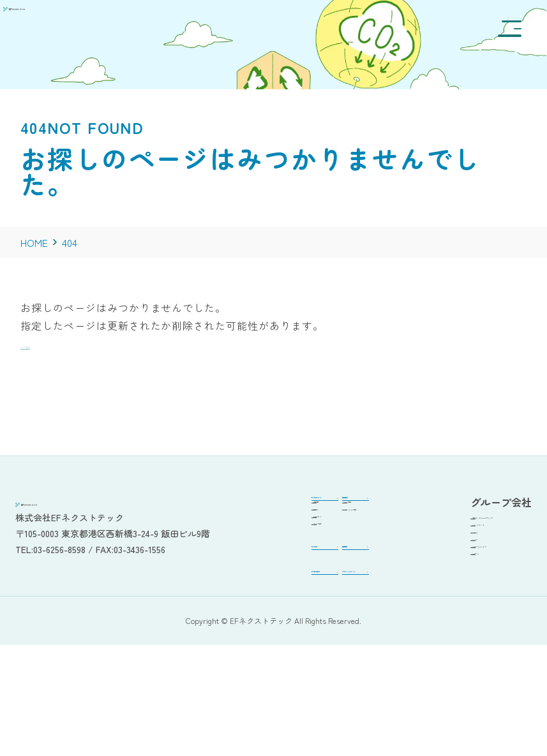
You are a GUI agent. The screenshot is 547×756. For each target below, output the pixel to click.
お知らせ (223, 613)
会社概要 (232, 528)
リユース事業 (331, 528)
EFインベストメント (466, 553)
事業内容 (313, 502)
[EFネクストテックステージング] (84, 33)
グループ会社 (241, 581)
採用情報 (313, 613)
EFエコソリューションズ (475, 606)
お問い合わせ (233, 658)
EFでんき (444, 571)
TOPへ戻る (48, 344)
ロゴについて (241, 563)
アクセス (232, 546)
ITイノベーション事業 (335, 552)
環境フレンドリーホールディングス (474, 530)
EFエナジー (448, 624)
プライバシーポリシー (332, 663)
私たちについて (237, 502)
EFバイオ (444, 589)
